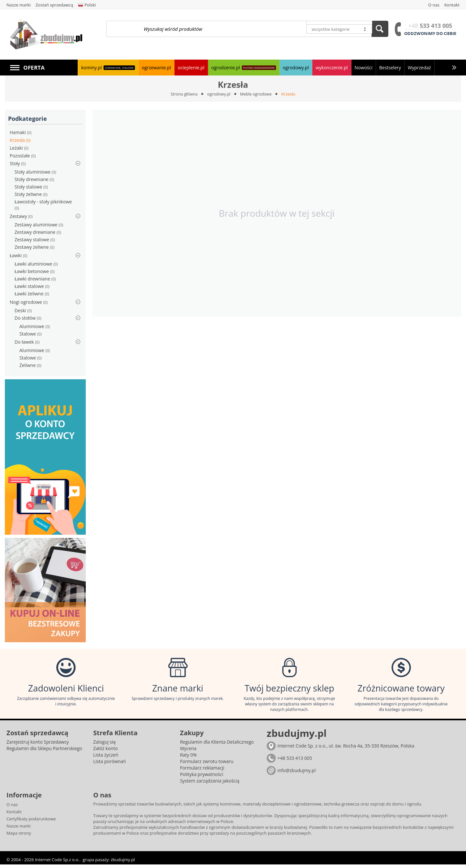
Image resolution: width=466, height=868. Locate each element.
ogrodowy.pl (219, 94)
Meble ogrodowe (257, 94)
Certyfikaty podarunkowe (31, 822)
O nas (12, 808)
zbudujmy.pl (123, 863)
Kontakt (14, 815)
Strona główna (183, 94)
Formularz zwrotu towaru (207, 765)
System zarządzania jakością (210, 784)
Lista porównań (110, 765)
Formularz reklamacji (202, 771)
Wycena (188, 752)
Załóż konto (105, 752)
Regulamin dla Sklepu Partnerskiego (44, 752)
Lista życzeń (106, 758)
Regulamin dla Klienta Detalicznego (217, 745)
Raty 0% (188, 758)
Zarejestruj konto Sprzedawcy (38, 745)
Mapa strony (19, 837)
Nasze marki (19, 829)
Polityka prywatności (202, 778)
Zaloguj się (104, 745)
